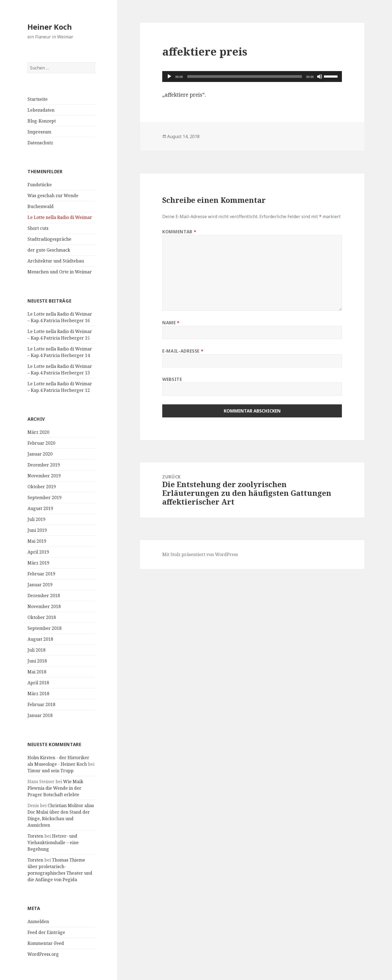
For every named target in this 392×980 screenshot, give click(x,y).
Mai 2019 (37, 541)
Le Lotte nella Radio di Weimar (60, 217)
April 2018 (38, 683)
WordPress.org (43, 954)
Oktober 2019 (42, 487)
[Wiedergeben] (169, 77)
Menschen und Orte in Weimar (60, 272)
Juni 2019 (37, 530)
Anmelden (38, 922)
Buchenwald (41, 206)
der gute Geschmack (49, 250)
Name (171, 323)
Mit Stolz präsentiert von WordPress (200, 554)
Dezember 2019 (44, 465)
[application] (252, 77)
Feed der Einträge (46, 933)
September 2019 (45, 498)
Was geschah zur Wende (53, 196)
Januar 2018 (40, 716)
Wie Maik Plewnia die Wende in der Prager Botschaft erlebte (55, 788)
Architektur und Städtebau (56, 261)
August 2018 (40, 639)
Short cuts (38, 228)
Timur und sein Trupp (50, 771)
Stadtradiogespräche (49, 239)
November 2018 (44, 607)
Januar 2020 (40, 454)
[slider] (245, 77)
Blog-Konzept (42, 121)
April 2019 (38, 552)
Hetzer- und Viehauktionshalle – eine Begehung (53, 842)
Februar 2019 (41, 574)
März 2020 (38, 432)
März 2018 (38, 694)
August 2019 (40, 509)
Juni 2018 (37, 661)
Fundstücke (40, 185)
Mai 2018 (37, 672)
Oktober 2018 (42, 618)
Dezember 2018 (44, 596)
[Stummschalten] (320, 77)
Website (172, 379)
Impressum (39, 132)
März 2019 (38, 563)
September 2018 (45, 628)
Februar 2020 (41, 443)
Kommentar (179, 232)
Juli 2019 (36, 520)
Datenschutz (40, 143)
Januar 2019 (40, 585)
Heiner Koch (50, 27)
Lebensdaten (41, 110)
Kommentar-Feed (46, 944)
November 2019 (44, 476)
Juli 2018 (36, 650)
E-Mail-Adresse (183, 351)
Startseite (38, 99)
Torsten (35, 836)
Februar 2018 (41, 705)
